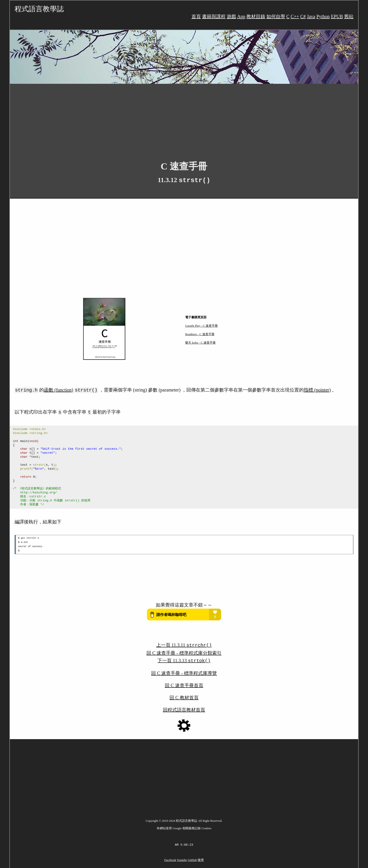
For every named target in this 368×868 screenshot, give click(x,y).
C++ (295, 16)
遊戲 (231, 16)
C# (303, 16)
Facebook (170, 858)
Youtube (182, 858)
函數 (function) (59, 390)
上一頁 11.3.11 (184, 644)
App (241, 16)
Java (311, 16)
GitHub (192, 858)
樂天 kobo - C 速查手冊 (200, 343)
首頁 (196, 16)
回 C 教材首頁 (184, 696)
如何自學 (276, 16)
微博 (201, 858)
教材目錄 (256, 16)
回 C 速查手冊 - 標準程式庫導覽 (184, 671)
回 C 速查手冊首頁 (184, 684)
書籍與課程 (214, 16)
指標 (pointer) (317, 390)
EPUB (337, 16)
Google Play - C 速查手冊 (201, 326)
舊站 (349, 16)
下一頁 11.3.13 (184, 659)
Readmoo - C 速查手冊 (200, 334)
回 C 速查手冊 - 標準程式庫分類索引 (184, 652)
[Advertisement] (151, 119)
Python (323, 16)
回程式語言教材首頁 (184, 708)
